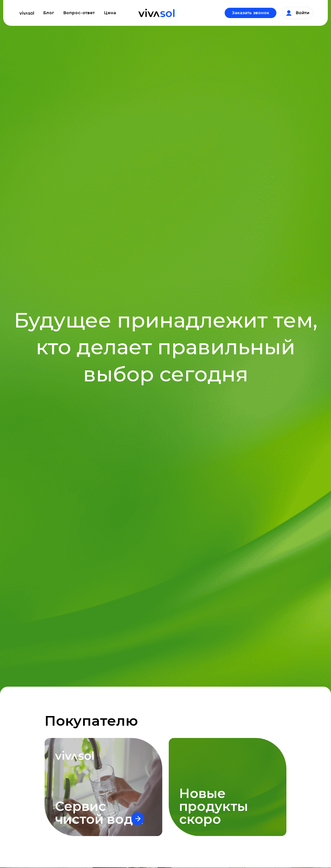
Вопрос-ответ (79, 13)
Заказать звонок (251, 13)
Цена (110, 13)
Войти (298, 13)
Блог (49, 13)
